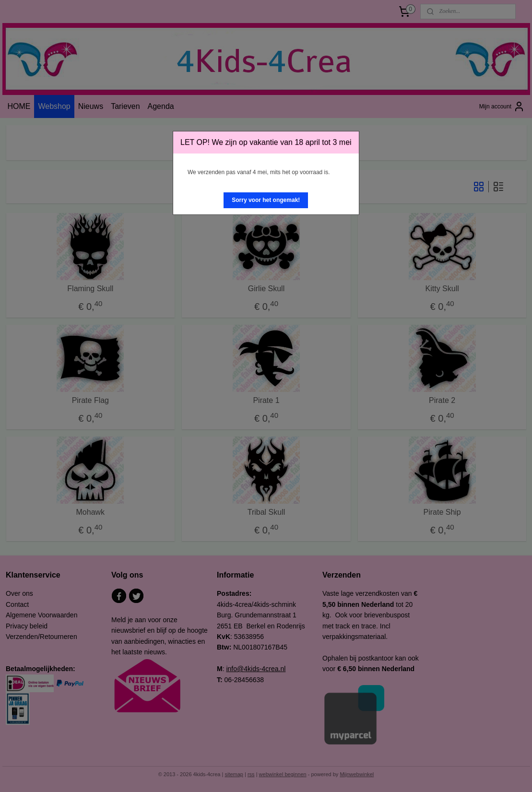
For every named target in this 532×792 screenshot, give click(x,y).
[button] (266, 200)
